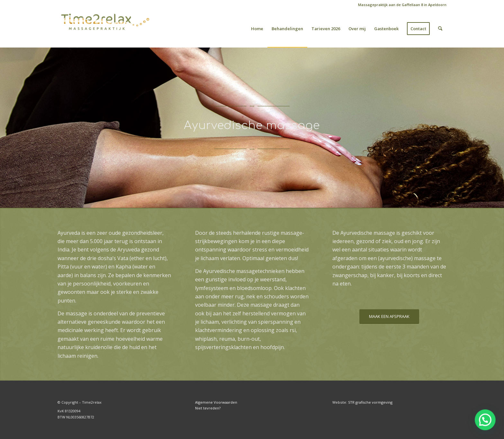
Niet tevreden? (208, 408)
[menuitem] (401, 5)
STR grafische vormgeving (370, 402)
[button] (486, 421)
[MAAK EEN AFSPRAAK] (389, 316)
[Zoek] (440, 29)
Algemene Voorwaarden (216, 402)
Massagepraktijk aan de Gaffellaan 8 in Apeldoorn (402, 5)
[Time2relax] (106, 29)
